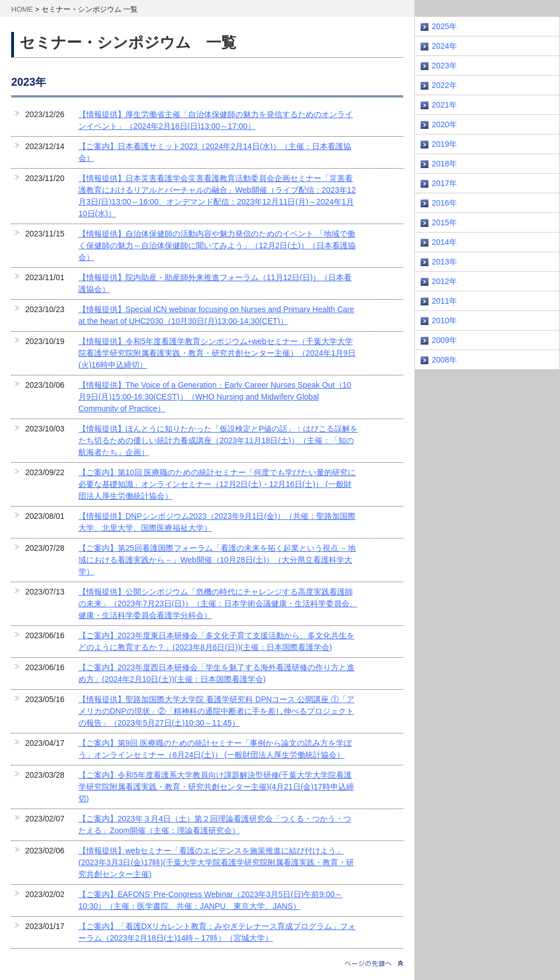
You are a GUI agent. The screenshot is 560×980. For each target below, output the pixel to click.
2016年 (444, 203)
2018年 (444, 164)
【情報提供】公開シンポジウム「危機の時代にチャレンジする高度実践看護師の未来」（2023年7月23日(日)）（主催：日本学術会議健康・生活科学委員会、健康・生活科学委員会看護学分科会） (218, 603)
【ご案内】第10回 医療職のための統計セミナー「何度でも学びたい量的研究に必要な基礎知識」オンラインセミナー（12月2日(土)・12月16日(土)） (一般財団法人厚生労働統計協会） (217, 484)
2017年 (444, 183)
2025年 (444, 26)
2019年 (444, 144)
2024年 (444, 46)
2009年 (444, 340)
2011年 (444, 301)
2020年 (444, 124)
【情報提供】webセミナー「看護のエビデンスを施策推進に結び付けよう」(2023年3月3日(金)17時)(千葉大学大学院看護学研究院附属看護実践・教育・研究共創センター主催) (216, 862)
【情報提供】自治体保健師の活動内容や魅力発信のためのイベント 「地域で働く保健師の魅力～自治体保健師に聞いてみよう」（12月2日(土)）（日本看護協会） (217, 245)
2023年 (444, 66)
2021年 (444, 105)
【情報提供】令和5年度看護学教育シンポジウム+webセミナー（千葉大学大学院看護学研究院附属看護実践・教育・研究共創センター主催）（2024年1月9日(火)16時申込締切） (217, 353)
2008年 (444, 360)
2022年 (444, 85)
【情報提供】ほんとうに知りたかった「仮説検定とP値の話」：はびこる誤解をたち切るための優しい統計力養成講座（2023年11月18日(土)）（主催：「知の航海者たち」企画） (218, 440)
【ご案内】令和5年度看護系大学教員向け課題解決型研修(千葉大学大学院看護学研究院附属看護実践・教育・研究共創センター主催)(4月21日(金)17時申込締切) (216, 787)
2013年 (444, 262)
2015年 (444, 222)
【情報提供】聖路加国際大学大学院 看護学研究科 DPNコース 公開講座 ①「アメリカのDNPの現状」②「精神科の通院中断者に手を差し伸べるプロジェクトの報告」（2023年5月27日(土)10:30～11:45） (216, 711)
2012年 (444, 281)
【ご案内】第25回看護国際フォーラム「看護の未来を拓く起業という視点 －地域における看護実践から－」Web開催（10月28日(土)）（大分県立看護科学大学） (217, 560)
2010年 (444, 321)
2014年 (444, 242)
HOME (22, 9)
